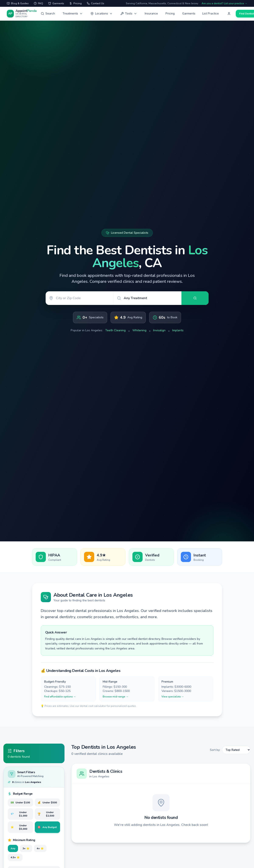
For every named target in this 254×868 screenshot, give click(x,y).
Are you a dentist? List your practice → (224, 3)
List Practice (210, 14)
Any (13, 848)
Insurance (151, 14)
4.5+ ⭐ (15, 857)
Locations (102, 14)
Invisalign (159, 330)
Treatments (73, 14)
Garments (189, 14)
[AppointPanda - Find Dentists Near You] (22, 14)
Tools (129, 14)
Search (48, 14)
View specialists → (173, 697)
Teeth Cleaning (115, 330)
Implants (178, 330)
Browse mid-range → (116, 697)
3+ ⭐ (26, 848)
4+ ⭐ (40, 848)
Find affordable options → (60, 697)
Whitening (139, 330)
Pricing (170, 14)
